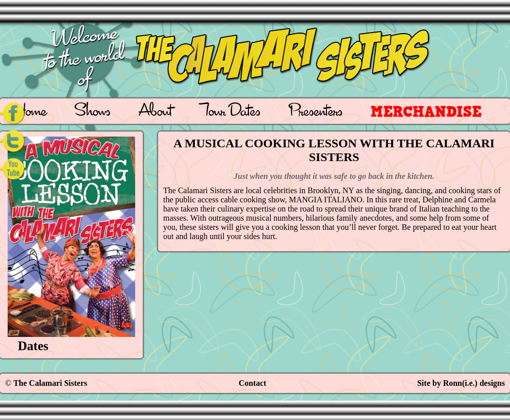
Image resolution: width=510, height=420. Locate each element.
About (155, 112)
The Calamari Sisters (50, 383)
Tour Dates (230, 112)
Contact (252, 383)
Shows (93, 112)
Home (30, 112)
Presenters (315, 112)
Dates (33, 346)
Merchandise (426, 111)
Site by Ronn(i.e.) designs (461, 383)
